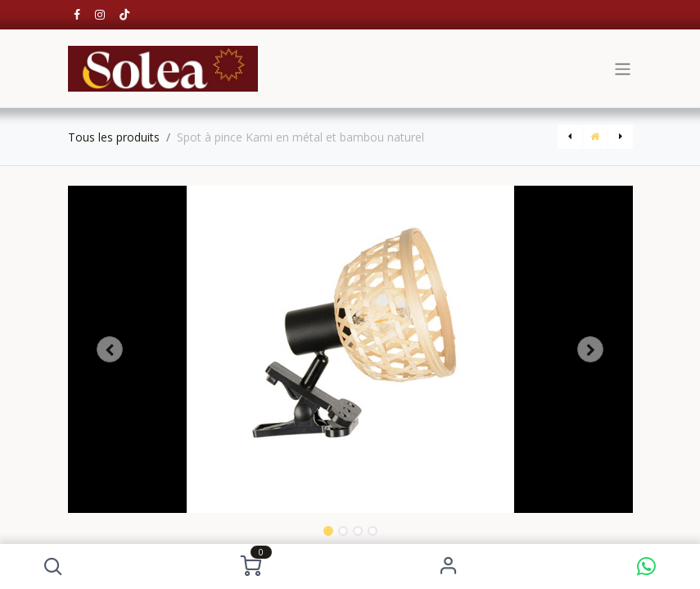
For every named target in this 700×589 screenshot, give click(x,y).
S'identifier (449, 567)
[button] (54, 567)
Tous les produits (114, 137)
